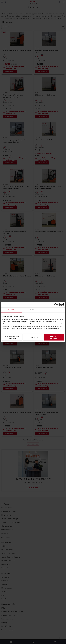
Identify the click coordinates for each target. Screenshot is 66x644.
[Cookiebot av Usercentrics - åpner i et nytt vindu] (56, 305)
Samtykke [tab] (11, 310)
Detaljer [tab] (33, 310)
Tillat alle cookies (54, 337)
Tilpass (33, 337)
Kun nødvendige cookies (12, 337)
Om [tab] (55, 310)
